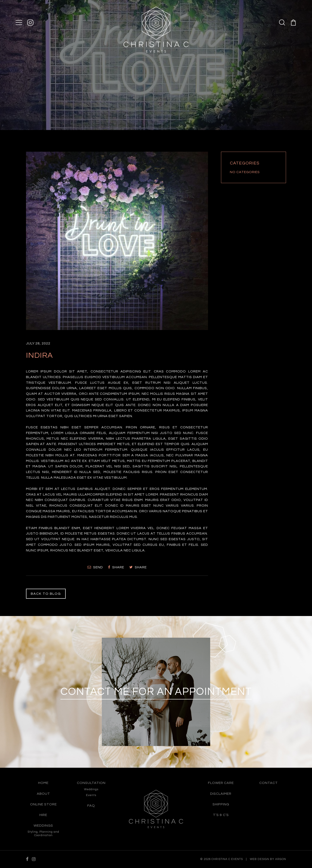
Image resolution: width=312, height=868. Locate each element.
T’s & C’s (221, 815)
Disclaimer (221, 794)
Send (95, 567)
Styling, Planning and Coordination (43, 834)
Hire (43, 815)
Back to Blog (46, 594)
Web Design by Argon (268, 859)
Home (43, 783)
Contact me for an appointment (156, 692)
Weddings (43, 826)
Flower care (221, 783)
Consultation (91, 783)
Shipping (221, 804)
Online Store (43, 804)
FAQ (91, 806)
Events (91, 795)
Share (116, 567)
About (43, 794)
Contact (269, 783)
